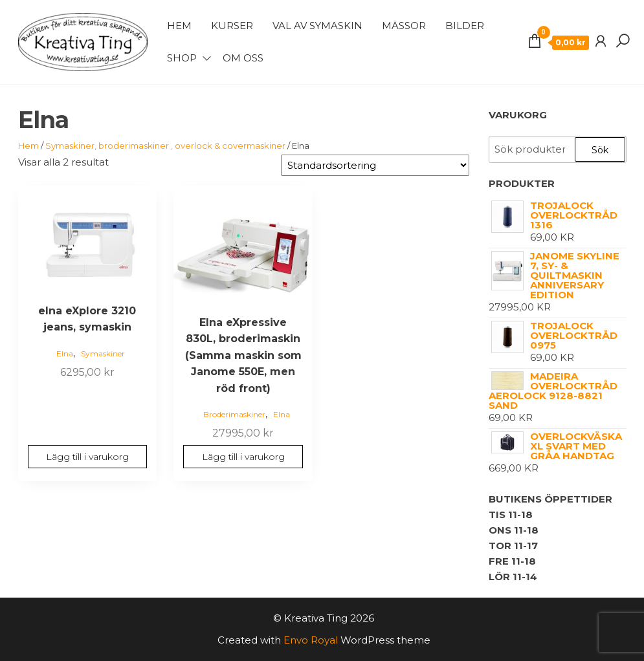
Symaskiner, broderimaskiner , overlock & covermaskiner (165, 146)
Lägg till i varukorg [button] (87, 457)
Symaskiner (103, 353)
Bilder (465, 26)
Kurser (232, 26)
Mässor (404, 26)
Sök (600, 150)
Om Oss (243, 58)
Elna (65, 353)
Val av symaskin (317, 26)
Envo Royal (311, 640)
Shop (182, 58)
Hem (179, 26)
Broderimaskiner (234, 414)
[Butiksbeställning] (375, 165)
